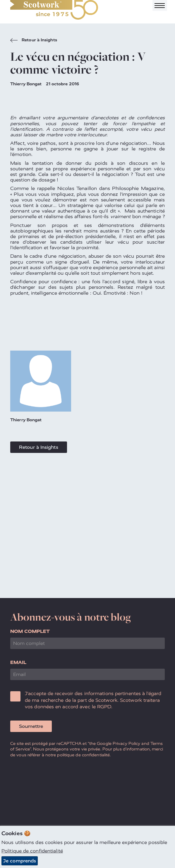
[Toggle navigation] (160, 5)
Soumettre (31, 726)
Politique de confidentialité (32, 851)
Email (18, 662)
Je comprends (20, 861)
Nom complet (30, 631)
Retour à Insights (34, 41)
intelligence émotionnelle (60, 293)
